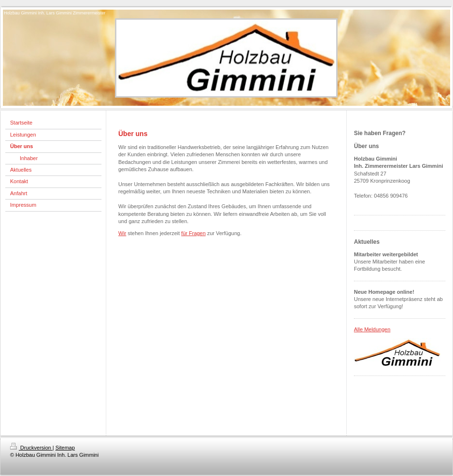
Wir (122, 233)
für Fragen (194, 233)
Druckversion (31, 448)
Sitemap (65, 448)
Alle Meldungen (372, 329)
